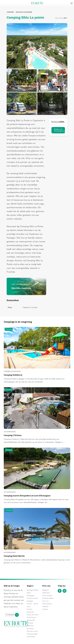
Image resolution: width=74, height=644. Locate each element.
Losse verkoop (47, 596)
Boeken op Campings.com (59, 130)
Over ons (45, 601)
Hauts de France (33, 615)
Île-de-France (31, 618)
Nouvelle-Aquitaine (24, 12)
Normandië (31, 620)
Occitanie (30, 629)
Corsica (30, 609)
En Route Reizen (48, 598)
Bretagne (30, 601)
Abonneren (46, 593)
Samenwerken (47, 604)
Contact (45, 609)
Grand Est (30, 612)
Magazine (46, 590)
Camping (10, 12)
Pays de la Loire (32, 631)
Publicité (45, 607)
